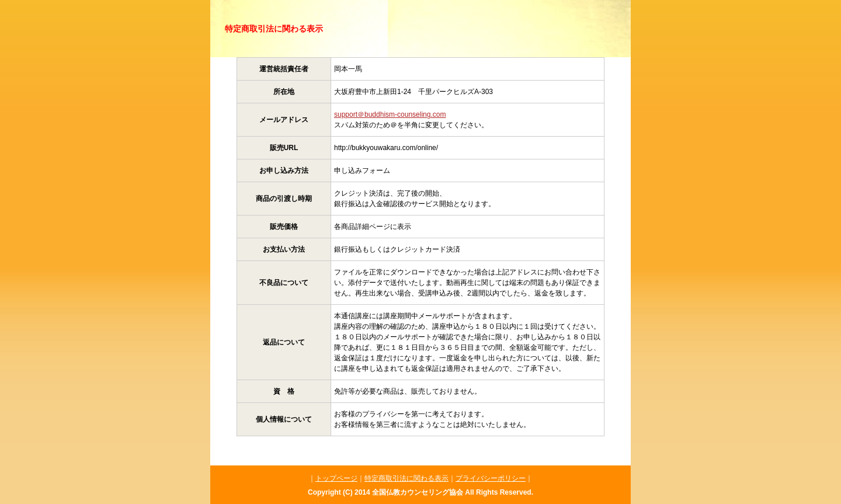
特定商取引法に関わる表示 (406, 478)
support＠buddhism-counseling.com (390, 114)
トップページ (336, 478)
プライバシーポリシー (491, 478)
